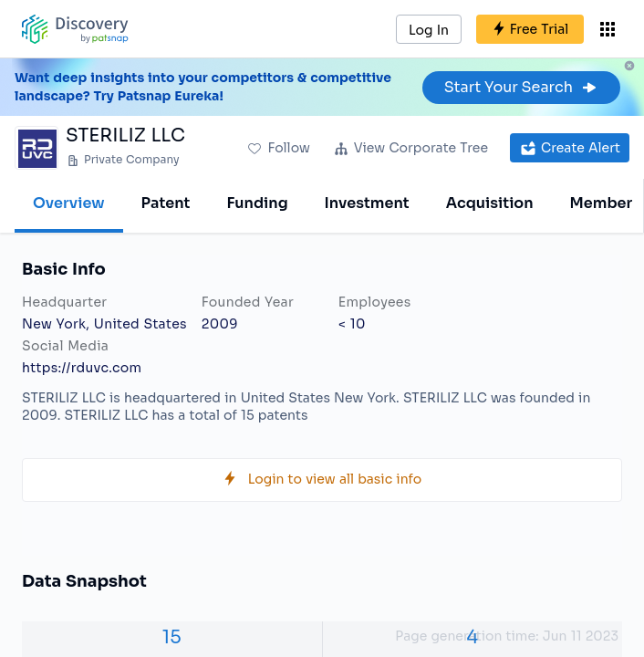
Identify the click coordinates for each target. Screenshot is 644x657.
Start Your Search (521, 87)
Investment (367, 203)
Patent (166, 203)
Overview (69, 203)
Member (602, 203)
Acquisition (490, 203)
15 (172, 637)
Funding (257, 203)
